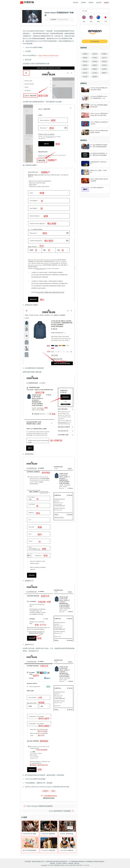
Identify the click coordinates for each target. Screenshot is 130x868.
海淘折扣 (91, 2)
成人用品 (95, 73)
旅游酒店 (95, 65)
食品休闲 (85, 69)
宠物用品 (95, 69)
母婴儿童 (85, 61)
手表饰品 (95, 58)
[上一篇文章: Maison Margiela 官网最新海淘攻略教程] (49, 806)
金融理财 (95, 77)
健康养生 (104, 73)
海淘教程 (54, 19)
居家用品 (85, 58)
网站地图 (87, 865)
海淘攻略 (71, 863)
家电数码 (85, 65)
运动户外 (104, 58)
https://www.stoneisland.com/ (49, 55)
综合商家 (95, 61)
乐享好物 (59, 863)
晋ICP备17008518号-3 (77, 865)
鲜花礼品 (85, 73)
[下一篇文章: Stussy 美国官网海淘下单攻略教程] (49, 811)
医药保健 (104, 61)
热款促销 (99, 2)
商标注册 (77, 863)
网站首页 (76, 2)
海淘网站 (83, 2)
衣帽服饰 (85, 54)
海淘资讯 (45, 791)
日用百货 (104, 65)
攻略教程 (106, 2)
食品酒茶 (104, 69)
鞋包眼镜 (104, 54)
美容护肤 (95, 54)
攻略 (53, 791)
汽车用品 (85, 77)
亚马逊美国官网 (95, 41)
